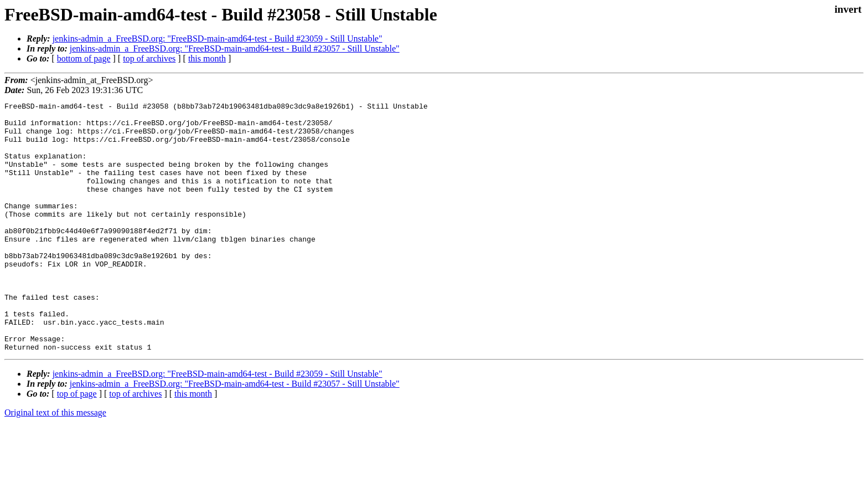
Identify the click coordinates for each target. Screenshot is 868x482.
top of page (77, 443)
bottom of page (84, 58)
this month (207, 58)
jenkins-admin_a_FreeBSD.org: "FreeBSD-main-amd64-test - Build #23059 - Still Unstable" (218, 39)
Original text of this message (55, 462)
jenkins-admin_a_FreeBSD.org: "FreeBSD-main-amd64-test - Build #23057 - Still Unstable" (235, 48)
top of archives (149, 58)
